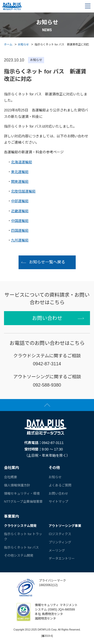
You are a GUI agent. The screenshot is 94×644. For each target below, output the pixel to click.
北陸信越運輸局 (23, 191)
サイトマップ (58, 502)
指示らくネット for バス (21, 547)
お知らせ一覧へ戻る (47, 262)
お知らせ (23, 44)
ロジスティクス (60, 534)
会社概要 (11, 477)
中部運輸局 (20, 201)
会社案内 (12, 468)
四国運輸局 (20, 230)
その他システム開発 (19, 555)
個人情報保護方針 (17, 485)
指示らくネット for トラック (23, 537)
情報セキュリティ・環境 (22, 494)
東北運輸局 (20, 172)
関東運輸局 (20, 182)
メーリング (57, 550)
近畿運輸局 (20, 211)
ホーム (8, 44)
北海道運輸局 (22, 162)
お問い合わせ (47, 318)
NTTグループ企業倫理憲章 (23, 502)
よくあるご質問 (60, 485)
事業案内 (12, 516)
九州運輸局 (20, 240)
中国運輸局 (20, 221)
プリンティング (60, 542)
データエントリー (62, 558)
